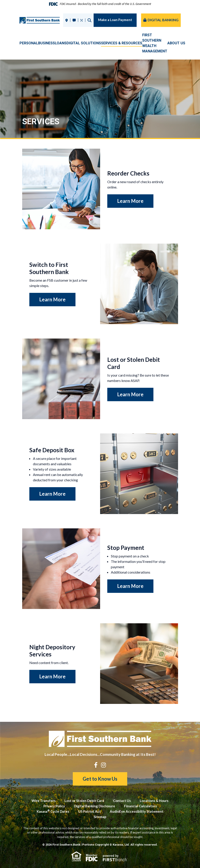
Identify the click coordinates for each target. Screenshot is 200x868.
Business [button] (46, 43)
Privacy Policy (54, 806)
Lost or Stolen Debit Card (84, 801)
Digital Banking (163, 20)
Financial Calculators (140, 806)
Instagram (103, 765)
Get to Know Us (100, 779)
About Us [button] (176, 43)
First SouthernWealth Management (155, 43)
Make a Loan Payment (115, 20)
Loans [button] (61, 43)
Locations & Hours (154, 801)
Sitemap (100, 817)
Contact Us (122, 801)
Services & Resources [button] (122, 43)
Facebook (96, 765)
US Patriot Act (89, 811)
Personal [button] (29, 43)
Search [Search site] (89, 20)
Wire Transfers (44, 801)
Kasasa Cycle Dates (53, 811)
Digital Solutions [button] (84, 43)
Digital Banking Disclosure (95, 806)
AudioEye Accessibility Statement (137, 811)
